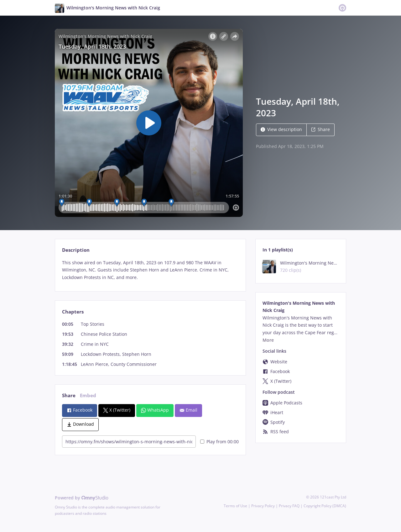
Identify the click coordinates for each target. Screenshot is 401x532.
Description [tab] (76, 250)
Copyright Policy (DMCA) (325, 506)
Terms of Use (235, 506)
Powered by (82, 498)
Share (320, 129)
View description (281, 129)
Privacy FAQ (289, 506)
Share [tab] (69, 395)
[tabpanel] (150, 270)
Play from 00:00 (219, 442)
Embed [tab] (88, 395)
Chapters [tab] (73, 312)
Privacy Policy (263, 506)
